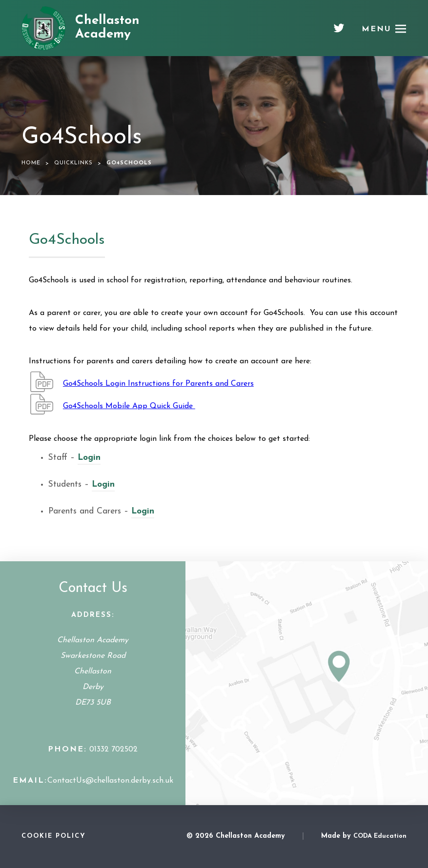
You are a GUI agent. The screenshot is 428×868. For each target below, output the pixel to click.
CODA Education (380, 836)
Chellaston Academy (107, 28)
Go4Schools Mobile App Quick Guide (129, 406)
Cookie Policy (54, 836)
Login (89, 458)
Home (31, 163)
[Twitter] (339, 32)
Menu (377, 29)
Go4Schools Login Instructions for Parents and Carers (158, 384)
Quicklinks (73, 163)
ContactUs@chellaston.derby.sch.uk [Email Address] (110, 781)
